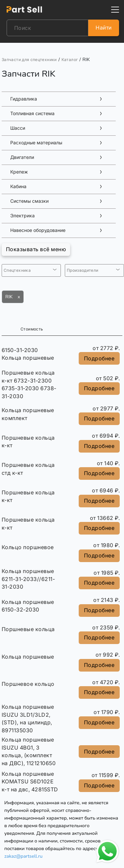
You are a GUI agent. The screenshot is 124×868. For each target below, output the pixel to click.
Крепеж (19, 172)
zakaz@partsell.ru (23, 856)
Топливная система (32, 113)
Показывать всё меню (36, 249)
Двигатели (22, 157)
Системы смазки (29, 201)
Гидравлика (24, 99)
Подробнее (99, 358)
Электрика (22, 216)
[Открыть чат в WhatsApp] (107, 851)
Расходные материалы (36, 143)
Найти (103, 28)
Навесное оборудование (38, 230)
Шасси (18, 128)
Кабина (18, 186)
